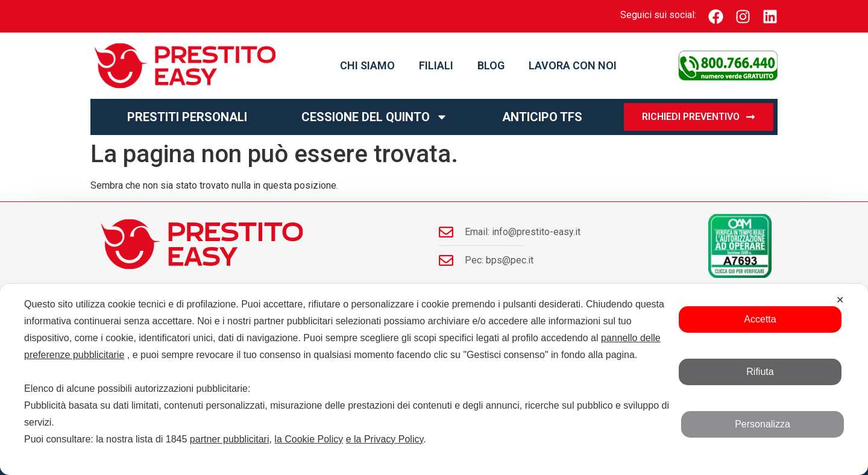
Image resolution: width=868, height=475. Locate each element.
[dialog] (434, 379)
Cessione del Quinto (375, 117)
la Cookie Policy (309, 439)
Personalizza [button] (763, 424)
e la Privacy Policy (385, 439)
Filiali (436, 65)
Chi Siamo (367, 65)
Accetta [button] (760, 319)
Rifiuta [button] (760, 372)
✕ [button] (840, 300)
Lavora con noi (573, 65)
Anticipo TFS (542, 117)
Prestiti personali (187, 117)
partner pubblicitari (230, 439)
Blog (491, 65)
